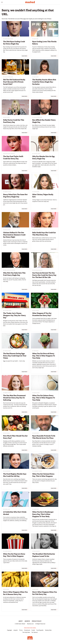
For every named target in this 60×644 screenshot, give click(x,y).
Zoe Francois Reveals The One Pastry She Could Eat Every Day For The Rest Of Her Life (44, 275)
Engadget (10, 630)
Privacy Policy (37, 621)
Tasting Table (48, 630)
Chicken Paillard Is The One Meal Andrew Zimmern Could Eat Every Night (14, 235)
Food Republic (40, 630)
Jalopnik (15, 630)
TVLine (21, 630)
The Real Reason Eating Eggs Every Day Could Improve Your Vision (15, 356)
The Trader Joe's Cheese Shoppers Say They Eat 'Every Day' (14, 315)
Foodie (33, 630)
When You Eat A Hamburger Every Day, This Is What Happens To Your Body (43, 514)
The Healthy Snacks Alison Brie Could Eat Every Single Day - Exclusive (44, 82)
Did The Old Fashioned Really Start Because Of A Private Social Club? (14, 82)
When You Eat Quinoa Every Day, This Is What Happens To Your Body (44, 398)
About (21, 621)
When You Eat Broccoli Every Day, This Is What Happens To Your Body (44, 356)
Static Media (22, 624)
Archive (27, 621)
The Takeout (34, 632)
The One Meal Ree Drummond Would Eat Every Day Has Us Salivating (14, 398)
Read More (24, 56)
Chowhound (27, 630)
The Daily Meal (26, 632)
